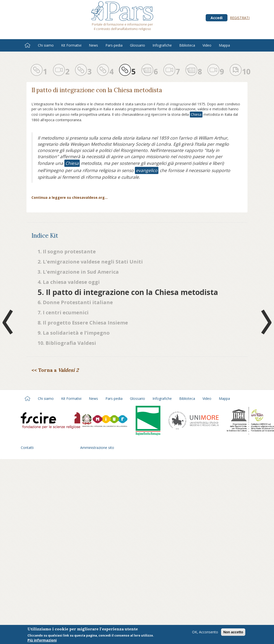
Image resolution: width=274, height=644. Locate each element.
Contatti (27, 448)
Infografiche (162, 45)
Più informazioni (42, 641)
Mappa (224, 45)
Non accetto (233, 633)
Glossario (137, 45)
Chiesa (196, 114)
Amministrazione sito (97, 448)
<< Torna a (55, 370)
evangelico (147, 170)
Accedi (217, 18)
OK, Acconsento (205, 632)
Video (207, 45)
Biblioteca (187, 45)
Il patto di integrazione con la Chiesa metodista (97, 90)
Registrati (240, 18)
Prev (9, 322)
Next (265, 322)
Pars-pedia (114, 45)
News (93, 45)
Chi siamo (46, 45)
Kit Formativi (71, 45)
